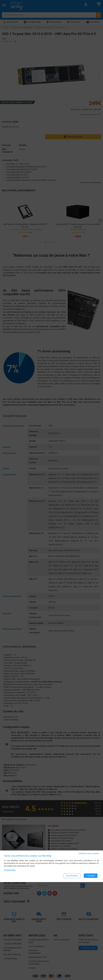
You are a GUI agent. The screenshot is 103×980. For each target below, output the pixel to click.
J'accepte (91, 876)
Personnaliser (72, 876)
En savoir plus (10, 870)
